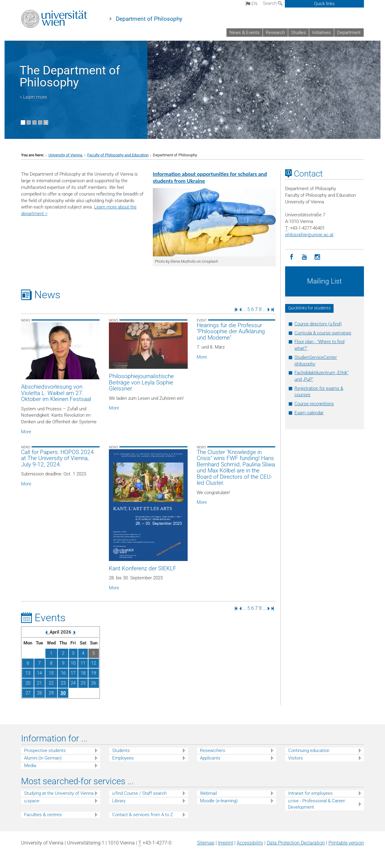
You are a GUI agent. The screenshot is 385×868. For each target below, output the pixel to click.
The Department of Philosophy (70, 76)
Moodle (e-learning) (219, 801)
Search (273, 3)
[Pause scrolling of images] (46, 122)
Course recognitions (314, 404)
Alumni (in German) (43, 758)
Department (349, 33)
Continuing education (309, 750)
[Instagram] (317, 257)
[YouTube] (305, 257)
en (252, 4)
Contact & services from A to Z (143, 815)
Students (121, 750)
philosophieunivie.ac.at (309, 235)
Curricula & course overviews (323, 333)
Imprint (226, 843)
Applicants (210, 758)
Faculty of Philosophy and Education (118, 155)
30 (63, 693)
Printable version (346, 843)
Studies (299, 33)
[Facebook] (292, 257)
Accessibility (250, 843)
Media (30, 766)
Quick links (324, 4)
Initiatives (322, 33)
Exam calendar (309, 413)
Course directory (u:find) (318, 324)
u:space (32, 801)
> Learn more (33, 97)
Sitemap (206, 843)
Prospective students (45, 750)
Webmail (208, 793)
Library (119, 801)
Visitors (296, 758)
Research (275, 33)
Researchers (213, 750)
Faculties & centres (43, 815)
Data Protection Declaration (296, 843)
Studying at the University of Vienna (59, 793)
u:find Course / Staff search (139, 793)
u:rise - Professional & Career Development (317, 804)
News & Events (245, 33)
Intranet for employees (310, 793)
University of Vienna (66, 155)
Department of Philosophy (149, 19)
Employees (123, 758)
